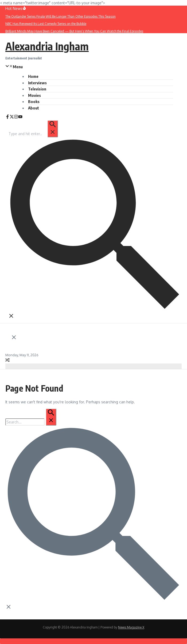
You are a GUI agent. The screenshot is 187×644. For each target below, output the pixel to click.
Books (34, 101)
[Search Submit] (53, 129)
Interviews (37, 83)
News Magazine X (131, 627)
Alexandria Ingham (47, 46)
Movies (34, 95)
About (34, 108)
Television (37, 89)
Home (33, 76)
